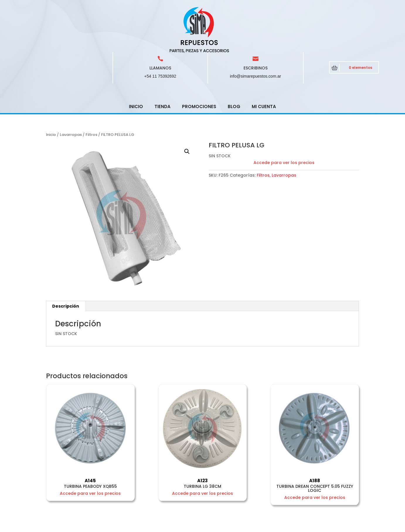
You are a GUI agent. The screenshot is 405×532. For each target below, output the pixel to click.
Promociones (199, 65)
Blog (234, 65)
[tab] (66, 264)
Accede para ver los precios (284, 121)
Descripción (66, 264)
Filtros (91, 93)
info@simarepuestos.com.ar (255, 34)
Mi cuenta (264, 65)
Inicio (136, 65)
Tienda (162, 65)
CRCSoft (153, 526)
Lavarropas (71, 93)
